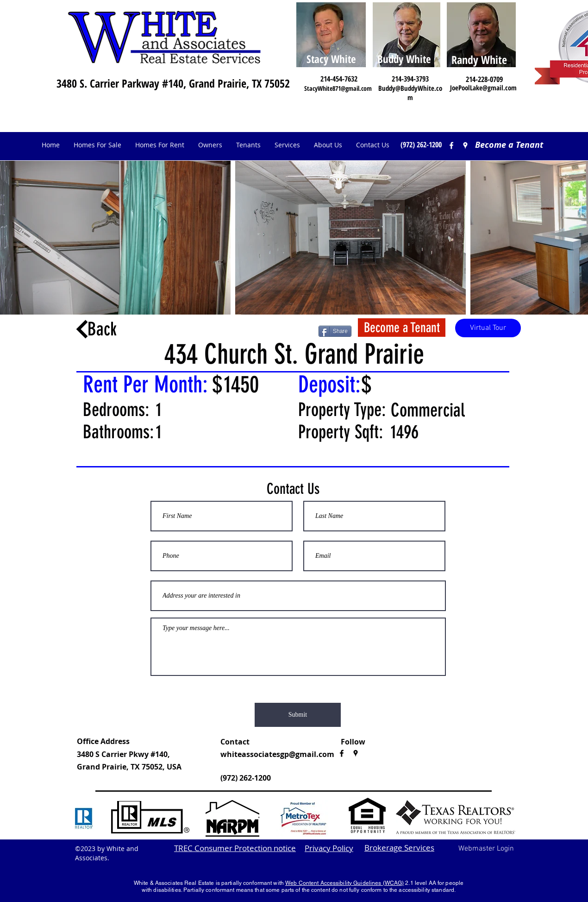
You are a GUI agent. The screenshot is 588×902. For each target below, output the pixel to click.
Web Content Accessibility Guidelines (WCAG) (344, 883)
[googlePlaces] (356, 753)
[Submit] (298, 715)
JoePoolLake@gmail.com (483, 88)
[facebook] (451, 145)
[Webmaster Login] (486, 849)
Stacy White (331, 59)
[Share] (335, 331)
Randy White (479, 60)
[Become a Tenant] (509, 145)
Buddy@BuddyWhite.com (410, 93)
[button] (210, 145)
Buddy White (404, 59)
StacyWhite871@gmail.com (338, 88)
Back (102, 329)
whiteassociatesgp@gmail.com (277, 754)
